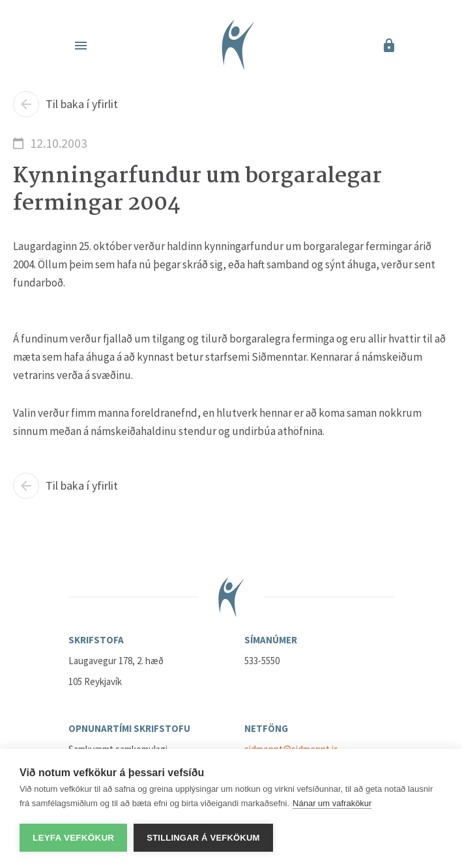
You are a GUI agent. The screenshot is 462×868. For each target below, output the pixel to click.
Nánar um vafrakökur (332, 803)
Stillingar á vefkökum (203, 838)
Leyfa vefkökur (73, 838)
